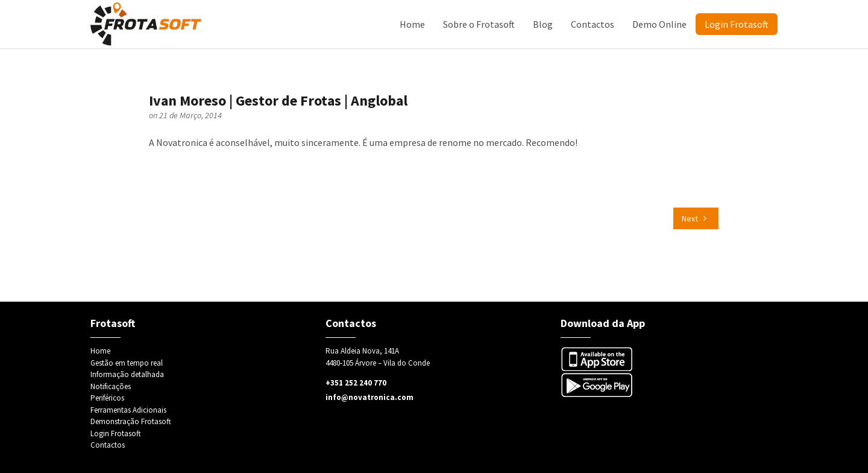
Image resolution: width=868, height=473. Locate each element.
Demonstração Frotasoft (131, 421)
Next (694, 218)
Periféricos (107, 398)
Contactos (593, 24)
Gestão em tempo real (127, 363)
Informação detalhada (127, 374)
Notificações (111, 386)
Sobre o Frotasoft (479, 24)
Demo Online (659, 24)
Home (412, 24)
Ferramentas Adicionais (128, 410)
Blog (543, 24)
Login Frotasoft (737, 24)
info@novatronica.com (370, 397)
